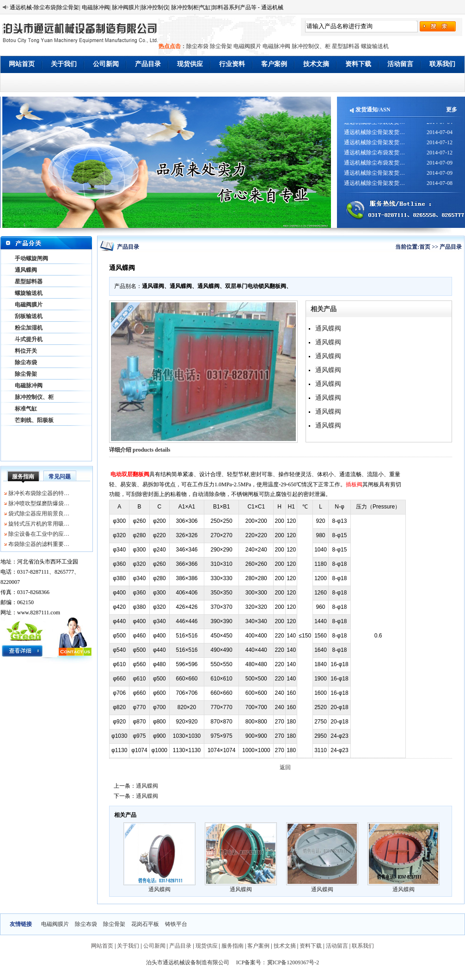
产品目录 (148, 64)
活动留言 (400, 64)
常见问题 (60, 477)
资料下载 (358, 64)
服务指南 (23, 477)
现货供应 (190, 64)
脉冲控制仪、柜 (311, 46)
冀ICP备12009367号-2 (293, 962)
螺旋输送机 (375, 46)
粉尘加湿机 (29, 328)
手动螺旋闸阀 (31, 258)
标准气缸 (26, 409)
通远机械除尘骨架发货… (374, 136)
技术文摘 (316, 64)
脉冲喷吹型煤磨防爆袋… (39, 503)
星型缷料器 (346, 46)
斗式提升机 (29, 339)
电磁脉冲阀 (276, 46)
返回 (285, 767)
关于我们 (64, 64)
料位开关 (26, 351)
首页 (425, 247)
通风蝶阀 (26, 270)
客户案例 (274, 64)
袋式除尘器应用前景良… (39, 514)
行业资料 (232, 64)
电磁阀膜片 (247, 46)
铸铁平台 (176, 924)
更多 (452, 110)
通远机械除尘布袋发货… (374, 126)
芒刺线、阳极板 (34, 420)
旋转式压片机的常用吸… (39, 524)
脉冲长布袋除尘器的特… (39, 493)
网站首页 (22, 64)
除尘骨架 (221, 46)
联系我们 (442, 64)
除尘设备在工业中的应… (39, 534)
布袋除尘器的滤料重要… (39, 544)
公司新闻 (106, 64)
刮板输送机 (29, 316)
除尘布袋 (197, 46)
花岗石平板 (145, 924)
